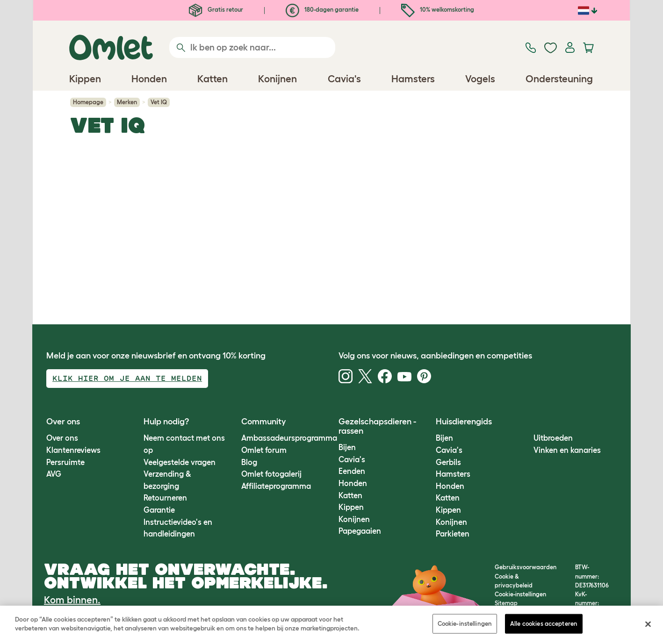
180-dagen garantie (322, 10)
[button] (526, 422)
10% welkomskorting (438, 10)
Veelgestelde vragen (180, 462)
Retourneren (165, 498)
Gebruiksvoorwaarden (526, 567)
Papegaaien (360, 531)
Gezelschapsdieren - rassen (377, 426)
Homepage (88, 102)
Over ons (62, 438)
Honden (353, 483)
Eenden (352, 471)
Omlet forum (264, 450)
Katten (350, 495)
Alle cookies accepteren (544, 624)
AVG (54, 474)
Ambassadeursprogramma (289, 438)
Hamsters (453, 474)
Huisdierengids (464, 422)
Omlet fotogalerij (271, 474)
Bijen (347, 447)
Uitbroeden (553, 438)
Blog (249, 462)
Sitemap (506, 603)
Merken (127, 102)
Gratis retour (216, 10)
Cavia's (352, 459)
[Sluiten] (648, 624)
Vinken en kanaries (567, 450)
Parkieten (453, 534)
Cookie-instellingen (465, 624)
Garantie (159, 510)
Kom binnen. (72, 600)
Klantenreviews (73, 450)
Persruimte (65, 462)
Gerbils (448, 462)
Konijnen (354, 519)
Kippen (351, 507)
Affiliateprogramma (276, 486)
